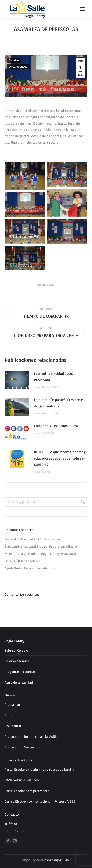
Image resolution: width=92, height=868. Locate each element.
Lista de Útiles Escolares (22, 561)
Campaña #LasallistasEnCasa (56, 426)
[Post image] (17, 381)
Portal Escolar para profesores (27, 791)
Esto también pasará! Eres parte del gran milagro (58, 403)
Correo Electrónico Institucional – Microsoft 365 (40, 801)
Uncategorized (18, 67)
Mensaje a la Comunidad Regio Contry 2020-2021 (40, 553)
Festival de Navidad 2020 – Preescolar (55, 377)
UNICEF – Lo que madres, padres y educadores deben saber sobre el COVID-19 (60, 458)
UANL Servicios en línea (22, 780)
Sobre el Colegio (16, 650)
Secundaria (13, 726)
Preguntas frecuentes (20, 671)
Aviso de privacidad (19, 682)
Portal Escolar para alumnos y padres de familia (39, 769)
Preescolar (12, 704)
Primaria (11, 715)
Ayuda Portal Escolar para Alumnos (30, 568)
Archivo (14, 61)
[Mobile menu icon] (83, 9)
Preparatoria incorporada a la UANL (31, 736)
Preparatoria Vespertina (22, 747)
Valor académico (17, 661)
